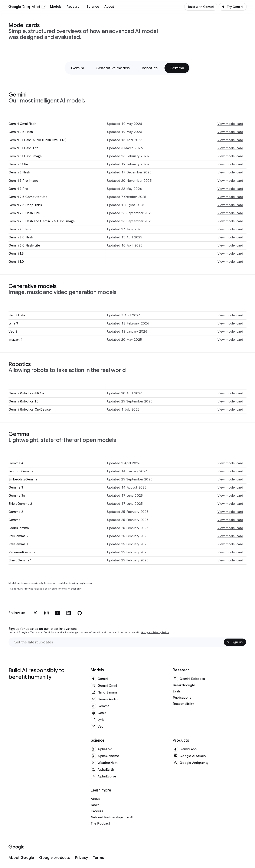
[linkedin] (69, 613)
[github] (80, 613)
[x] (35, 613)
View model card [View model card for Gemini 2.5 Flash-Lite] (230, 213)
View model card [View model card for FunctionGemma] (230, 471)
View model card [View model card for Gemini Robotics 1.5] (230, 401)
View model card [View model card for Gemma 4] (230, 463)
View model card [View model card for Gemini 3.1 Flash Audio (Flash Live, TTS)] (230, 140)
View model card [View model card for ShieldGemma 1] (230, 560)
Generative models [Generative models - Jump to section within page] (113, 68)
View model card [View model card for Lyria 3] (230, 323)
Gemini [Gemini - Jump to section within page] (77, 68)
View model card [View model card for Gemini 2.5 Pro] (230, 229)
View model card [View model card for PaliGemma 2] (230, 536)
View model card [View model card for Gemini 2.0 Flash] (230, 237)
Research (74, 7)
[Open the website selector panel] (44, 7)
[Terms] (99, 858)
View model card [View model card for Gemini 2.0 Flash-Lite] (230, 245)
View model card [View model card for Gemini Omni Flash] (230, 124)
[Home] (24, 7)
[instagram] (46, 613)
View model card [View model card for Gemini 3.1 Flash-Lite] (230, 148)
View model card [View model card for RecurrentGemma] (230, 552)
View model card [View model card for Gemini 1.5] (230, 254)
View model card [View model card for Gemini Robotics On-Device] (230, 409)
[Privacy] (82, 858)
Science (93, 7)
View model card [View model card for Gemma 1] (230, 520)
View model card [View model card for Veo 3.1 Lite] (230, 315)
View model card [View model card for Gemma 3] (230, 487)
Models (56, 7)
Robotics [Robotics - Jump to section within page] (150, 68)
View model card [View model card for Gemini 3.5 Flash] (230, 132)
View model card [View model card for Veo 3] (230, 332)
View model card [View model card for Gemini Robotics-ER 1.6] (230, 393)
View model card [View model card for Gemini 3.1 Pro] (230, 164)
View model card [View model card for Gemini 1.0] (230, 262)
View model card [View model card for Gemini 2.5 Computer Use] (230, 197)
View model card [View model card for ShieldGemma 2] (230, 504)
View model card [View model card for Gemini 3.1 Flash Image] (230, 156)
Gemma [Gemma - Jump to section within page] (177, 68)
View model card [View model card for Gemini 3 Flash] (230, 172)
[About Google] (21, 858)
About (109, 7)
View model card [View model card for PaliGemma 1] (230, 544)
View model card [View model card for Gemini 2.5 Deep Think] (230, 205)
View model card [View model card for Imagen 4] (230, 340)
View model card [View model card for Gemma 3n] (230, 496)
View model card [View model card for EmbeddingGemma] (230, 479)
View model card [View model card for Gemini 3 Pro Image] (230, 181)
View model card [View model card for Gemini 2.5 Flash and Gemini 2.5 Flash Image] (230, 221)
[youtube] (58, 613)
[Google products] (55, 858)
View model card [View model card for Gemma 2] (230, 512)
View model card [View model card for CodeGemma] (230, 528)
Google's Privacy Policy (155, 632)
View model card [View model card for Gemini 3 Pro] (230, 189)
